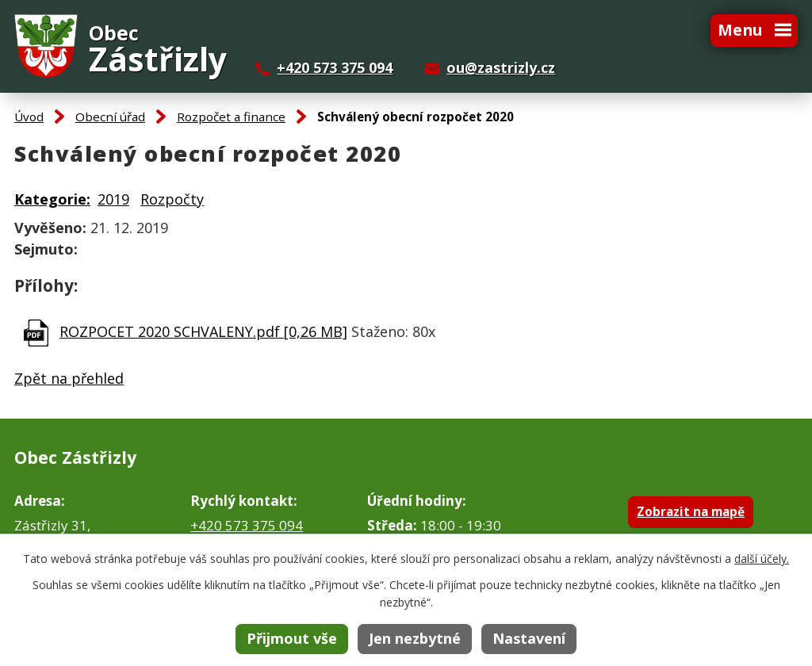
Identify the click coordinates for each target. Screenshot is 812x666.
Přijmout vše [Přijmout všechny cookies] (292, 638)
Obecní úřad (110, 117)
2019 (113, 199)
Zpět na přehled (69, 378)
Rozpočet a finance (231, 117)
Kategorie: (52, 199)
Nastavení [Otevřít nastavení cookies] (529, 638)
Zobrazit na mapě (691, 511)
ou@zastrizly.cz (501, 67)
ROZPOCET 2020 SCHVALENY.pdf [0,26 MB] (203, 331)
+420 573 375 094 (335, 67)
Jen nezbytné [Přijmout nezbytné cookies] (415, 638)
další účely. (762, 559)
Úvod (29, 117)
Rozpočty (172, 199)
